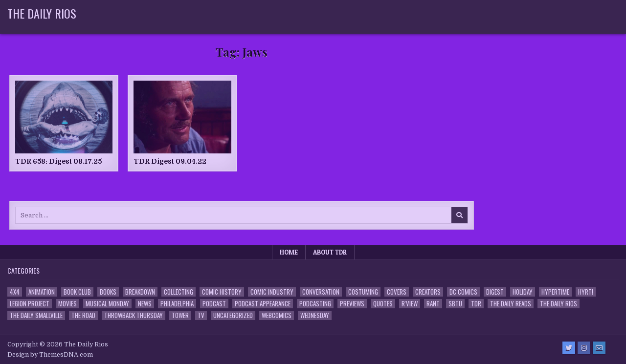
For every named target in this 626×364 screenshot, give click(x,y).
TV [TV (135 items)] (201, 315)
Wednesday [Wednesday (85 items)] (315, 315)
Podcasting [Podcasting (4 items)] (315, 304)
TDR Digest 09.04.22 (170, 161)
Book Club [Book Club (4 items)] (77, 292)
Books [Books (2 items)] (108, 292)
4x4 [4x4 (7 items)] (15, 292)
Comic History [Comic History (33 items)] (222, 292)
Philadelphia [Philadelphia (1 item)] (177, 304)
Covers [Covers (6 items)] (397, 292)
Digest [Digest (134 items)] (495, 292)
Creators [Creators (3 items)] (428, 292)
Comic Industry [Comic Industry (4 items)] (272, 292)
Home (289, 252)
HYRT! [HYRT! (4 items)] (586, 292)
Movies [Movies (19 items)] (67, 304)
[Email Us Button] (599, 348)
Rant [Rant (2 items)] (433, 304)
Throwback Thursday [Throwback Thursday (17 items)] (134, 315)
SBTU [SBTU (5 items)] (455, 304)
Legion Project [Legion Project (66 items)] (30, 304)
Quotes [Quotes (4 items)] (383, 304)
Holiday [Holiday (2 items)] (523, 292)
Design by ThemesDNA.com (50, 355)
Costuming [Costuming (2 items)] (363, 292)
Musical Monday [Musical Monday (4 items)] (107, 304)
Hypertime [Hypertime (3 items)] (555, 292)
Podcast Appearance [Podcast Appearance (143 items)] (263, 304)
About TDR (330, 252)
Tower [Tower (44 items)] (180, 315)
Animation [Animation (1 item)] (42, 292)
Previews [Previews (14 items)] (352, 304)
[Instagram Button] (584, 348)
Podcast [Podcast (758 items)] (214, 304)
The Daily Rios (42, 13)
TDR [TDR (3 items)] (476, 304)
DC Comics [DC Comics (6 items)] (463, 292)
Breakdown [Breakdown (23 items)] (140, 292)
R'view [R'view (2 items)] (410, 304)
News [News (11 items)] (145, 304)
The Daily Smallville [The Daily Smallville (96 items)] (36, 315)
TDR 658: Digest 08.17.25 (58, 161)
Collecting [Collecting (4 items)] (179, 292)
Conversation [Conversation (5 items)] (321, 292)
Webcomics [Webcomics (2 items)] (277, 315)
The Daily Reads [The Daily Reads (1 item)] (511, 304)
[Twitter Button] (569, 348)
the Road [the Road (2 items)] (83, 315)
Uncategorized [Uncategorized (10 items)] (233, 315)
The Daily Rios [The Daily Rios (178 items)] (559, 304)
